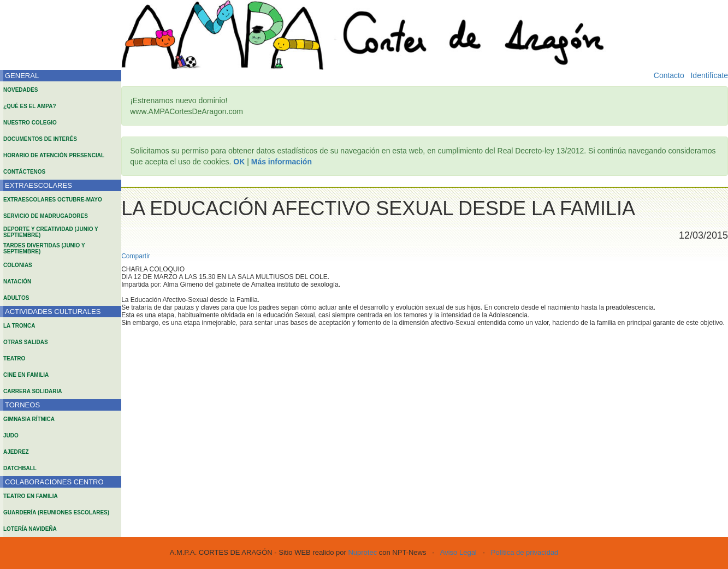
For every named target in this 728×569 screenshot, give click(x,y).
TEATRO (14, 358)
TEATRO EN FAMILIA (31, 496)
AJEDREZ (16, 452)
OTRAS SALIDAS (26, 342)
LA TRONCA (19, 326)
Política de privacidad (525, 552)
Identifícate (709, 75)
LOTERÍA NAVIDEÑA (30, 529)
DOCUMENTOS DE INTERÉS (40, 139)
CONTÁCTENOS (24, 172)
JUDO (11, 435)
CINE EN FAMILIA (26, 375)
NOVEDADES (20, 90)
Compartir (136, 256)
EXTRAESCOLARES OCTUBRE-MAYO (53, 200)
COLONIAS (18, 265)
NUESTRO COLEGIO (30, 123)
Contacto (669, 75)
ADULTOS (16, 298)
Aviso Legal (458, 552)
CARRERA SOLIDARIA (32, 391)
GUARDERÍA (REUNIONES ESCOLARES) (56, 512)
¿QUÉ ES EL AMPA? (30, 106)
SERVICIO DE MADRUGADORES (46, 216)
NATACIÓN (17, 281)
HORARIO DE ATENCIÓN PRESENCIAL (54, 155)
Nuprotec (362, 552)
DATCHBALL (20, 468)
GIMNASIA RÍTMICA (29, 419)
